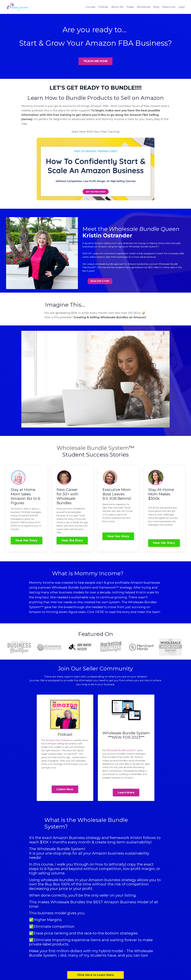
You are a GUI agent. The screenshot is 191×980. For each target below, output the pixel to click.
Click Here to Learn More (96, 975)
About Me (117, 7)
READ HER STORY (100, 281)
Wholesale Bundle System (93, 448)
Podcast (103, 7)
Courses (90, 7)
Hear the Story (72, 540)
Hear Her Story (27, 540)
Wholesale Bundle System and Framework (84, 587)
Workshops (144, 7)
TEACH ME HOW (95, 61)
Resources (169, 7)
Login (182, 7)
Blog (156, 7)
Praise (130, 7)
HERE (100, 612)
